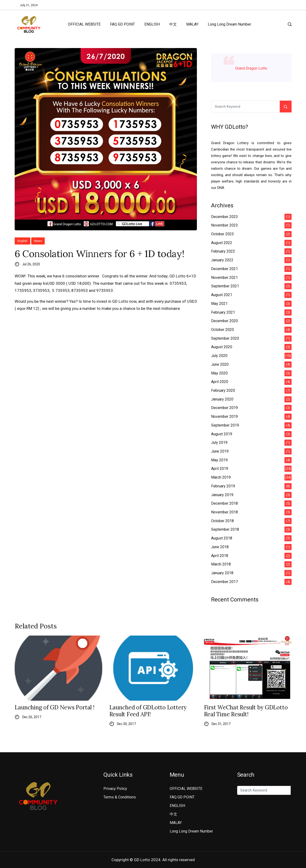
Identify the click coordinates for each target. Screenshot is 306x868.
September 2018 (225, 529)
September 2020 (225, 338)
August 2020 (222, 347)
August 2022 (222, 243)
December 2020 (224, 321)
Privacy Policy (115, 789)
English (22, 241)
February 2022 (223, 251)
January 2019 (222, 495)
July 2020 (219, 356)
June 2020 (220, 364)
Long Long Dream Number (229, 24)
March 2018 (221, 564)
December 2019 (224, 408)
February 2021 (223, 312)
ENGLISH (152, 24)
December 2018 (224, 503)
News (38, 241)
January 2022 (222, 260)
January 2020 (222, 399)
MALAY (192, 24)
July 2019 (219, 443)
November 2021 (224, 278)
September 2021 (225, 286)
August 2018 (222, 538)
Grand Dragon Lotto (251, 68)
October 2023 (222, 234)
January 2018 (222, 573)
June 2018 (220, 547)
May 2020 (219, 373)
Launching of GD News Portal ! (55, 708)
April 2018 (220, 556)
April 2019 (220, 469)
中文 (173, 24)
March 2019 (221, 477)
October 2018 (222, 521)
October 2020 (222, 330)
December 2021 (224, 269)
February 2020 (223, 390)
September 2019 (225, 425)
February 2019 (223, 486)
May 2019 (219, 460)
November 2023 (224, 225)
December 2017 (224, 582)
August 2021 (222, 295)
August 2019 (222, 434)
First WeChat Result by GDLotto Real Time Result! (246, 711)
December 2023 (224, 217)
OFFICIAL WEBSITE (84, 24)
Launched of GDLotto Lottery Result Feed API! (148, 711)
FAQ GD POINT (122, 24)
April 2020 (220, 382)
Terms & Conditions (120, 797)
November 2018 (224, 512)
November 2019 (224, 416)
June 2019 (220, 451)
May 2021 (219, 304)
